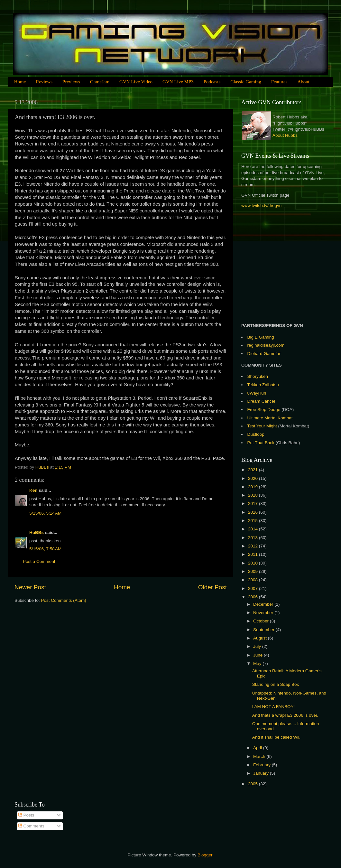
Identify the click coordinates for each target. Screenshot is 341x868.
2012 (253, 546)
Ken (33, 490)
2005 (253, 784)
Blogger (205, 855)
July (258, 646)
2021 (253, 470)
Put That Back (262, 443)
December (264, 604)
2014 (253, 529)
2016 (253, 512)
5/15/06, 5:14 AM (45, 513)
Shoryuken (258, 376)
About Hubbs (285, 135)
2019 (253, 487)
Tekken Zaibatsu (263, 385)
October (262, 621)
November (264, 613)
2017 (253, 504)
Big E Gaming (261, 337)
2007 (253, 588)
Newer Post (30, 587)
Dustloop (256, 434)
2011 (253, 554)
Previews (71, 82)
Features (279, 82)
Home (20, 82)
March (260, 756)
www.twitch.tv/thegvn (261, 205)
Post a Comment (39, 561)
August (261, 638)
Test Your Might (262, 426)
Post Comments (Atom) (64, 600)
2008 (253, 580)
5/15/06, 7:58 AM (45, 549)
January (262, 773)
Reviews (44, 82)
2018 (253, 495)
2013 (253, 538)
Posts (26, 815)
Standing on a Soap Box (276, 684)
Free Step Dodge (264, 410)
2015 (253, 521)
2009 (253, 571)
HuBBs (37, 532)
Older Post (212, 587)
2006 (253, 597)
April (258, 748)
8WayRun (257, 393)
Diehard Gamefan (265, 354)
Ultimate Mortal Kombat (270, 418)
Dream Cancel (261, 401)
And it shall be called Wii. (276, 737)
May (258, 663)
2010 (253, 563)
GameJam (100, 82)
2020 (253, 478)
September (264, 630)
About (303, 82)
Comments (31, 826)
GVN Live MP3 (178, 82)
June (258, 655)
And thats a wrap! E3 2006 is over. (285, 715)
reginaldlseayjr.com (266, 345)
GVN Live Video (136, 82)
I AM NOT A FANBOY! (274, 707)
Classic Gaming (246, 82)
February (263, 765)
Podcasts (212, 82)
